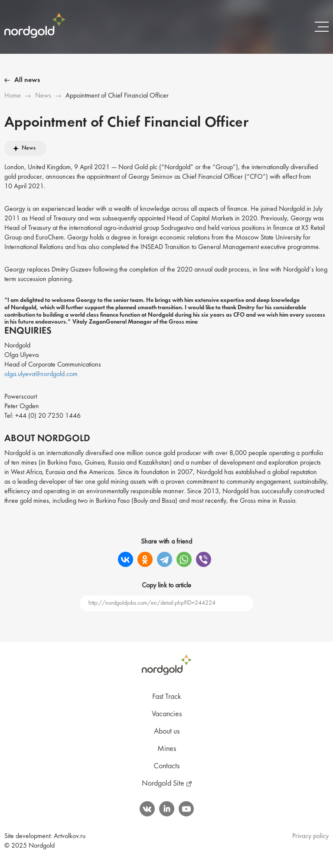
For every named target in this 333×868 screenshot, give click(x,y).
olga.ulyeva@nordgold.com (41, 374)
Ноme (13, 96)
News (43, 96)
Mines (167, 749)
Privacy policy (310, 836)
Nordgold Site (163, 784)
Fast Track (167, 697)
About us (167, 732)
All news (27, 80)
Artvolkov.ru (70, 836)
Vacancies (167, 714)
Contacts (166, 766)
